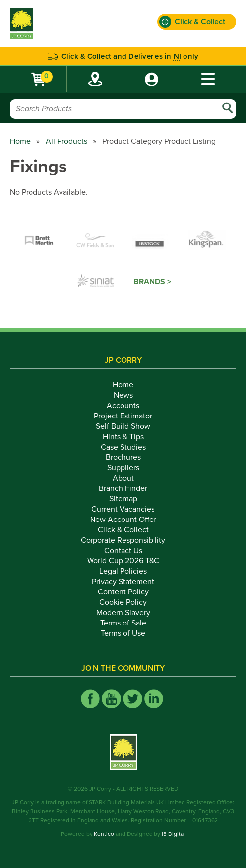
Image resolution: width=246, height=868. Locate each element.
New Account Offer (123, 520)
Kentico (104, 834)
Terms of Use (123, 633)
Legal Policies (123, 571)
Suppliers (123, 468)
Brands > (152, 282)
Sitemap (123, 499)
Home (20, 141)
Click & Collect (123, 530)
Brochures (123, 457)
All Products (66, 141)
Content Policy (123, 592)
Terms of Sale (123, 623)
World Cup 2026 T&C (123, 561)
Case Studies (123, 447)
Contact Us (123, 551)
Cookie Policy (123, 602)
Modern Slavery (123, 613)
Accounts (123, 406)
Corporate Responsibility (123, 540)
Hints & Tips (123, 437)
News (123, 395)
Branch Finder (123, 488)
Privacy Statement (123, 582)
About (123, 478)
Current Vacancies (123, 509)
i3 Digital (173, 834)
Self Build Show (123, 426)
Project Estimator (123, 416)
